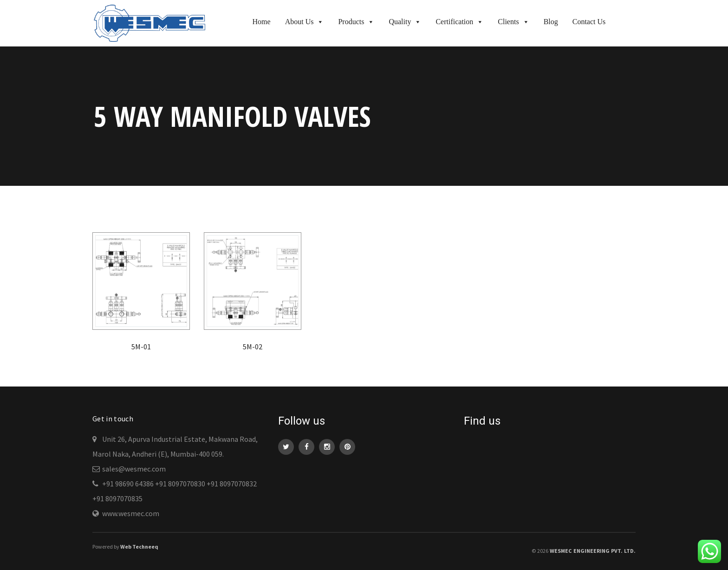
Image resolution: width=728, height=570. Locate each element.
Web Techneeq (139, 547)
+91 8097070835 (117, 498)
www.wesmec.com (131, 513)
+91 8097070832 (232, 484)
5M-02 (253, 347)
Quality (405, 22)
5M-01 (141, 347)
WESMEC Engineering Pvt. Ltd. (593, 551)
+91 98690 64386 (128, 484)
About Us (305, 22)
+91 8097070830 (180, 484)
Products (356, 22)
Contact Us (589, 22)
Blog (551, 22)
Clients (513, 22)
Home (262, 22)
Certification (459, 22)
